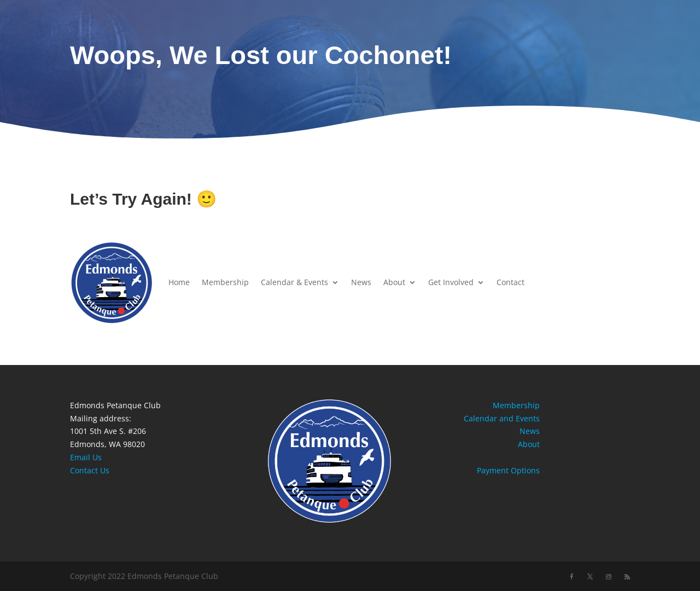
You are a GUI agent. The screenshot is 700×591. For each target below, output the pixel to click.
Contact (511, 282)
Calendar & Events (294, 282)
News (361, 282)
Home (179, 282)
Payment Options (508, 470)
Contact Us (90, 470)
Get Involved (451, 282)
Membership (225, 282)
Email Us (86, 457)
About (394, 282)
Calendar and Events (502, 418)
